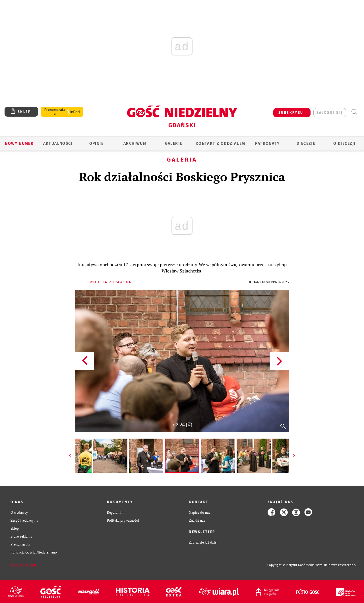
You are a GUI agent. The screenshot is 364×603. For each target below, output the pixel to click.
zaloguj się (330, 113)
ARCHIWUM (135, 143)
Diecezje (306, 143)
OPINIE (96, 143)
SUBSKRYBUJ (292, 113)
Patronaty (267, 143)
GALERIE (174, 143)
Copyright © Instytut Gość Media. (291, 565)
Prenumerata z (55, 112)
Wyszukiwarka (354, 112)
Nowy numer (19, 143)
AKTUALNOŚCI (58, 143)
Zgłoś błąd (24, 565)
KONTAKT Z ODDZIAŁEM (221, 143)
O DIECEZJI (344, 143)
